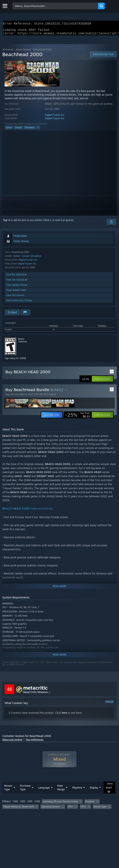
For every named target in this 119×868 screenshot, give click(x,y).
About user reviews (12, 742)
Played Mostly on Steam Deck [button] (19, 809)
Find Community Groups (19, 303)
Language (44, 790)
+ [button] (38, 130)
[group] (59, 806)
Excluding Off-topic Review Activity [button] (60, 804)
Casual (18, 130)
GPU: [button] (83, 809)
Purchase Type (25, 790)
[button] (102, 381)
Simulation (29, 130)
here (64, 715)
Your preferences (35, 742)
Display (94, 790)
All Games (8, 52)
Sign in (7, 222)
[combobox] (55, 6)
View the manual (17, 282)
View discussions (15, 297)
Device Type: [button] (100, 809)
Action (9, 130)
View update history (17, 287)
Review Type (8, 790)
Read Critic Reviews (36, 694)
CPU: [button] (71, 809)
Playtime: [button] (90, 804)
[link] (78, 417)
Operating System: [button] (51, 809)
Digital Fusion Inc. (55, 117)
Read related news (16, 292)
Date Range (61, 790)
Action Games (23, 52)
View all (109, 704)
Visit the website (17, 277)
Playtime (77, 790)
